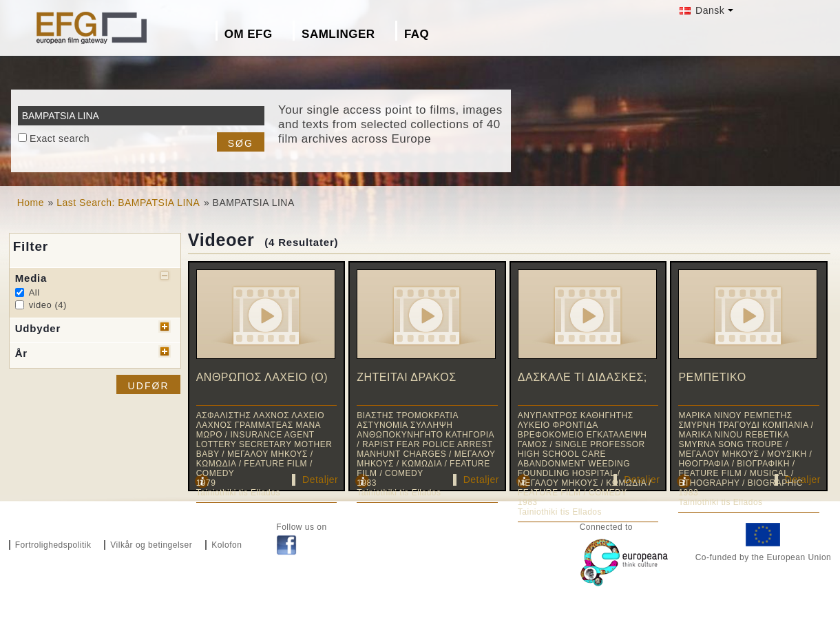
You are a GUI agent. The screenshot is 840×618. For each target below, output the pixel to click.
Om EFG (249, 34)
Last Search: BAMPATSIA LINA (128, 203)
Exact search (60, 138)
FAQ (417, 34)
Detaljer (320, 480)
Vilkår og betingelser (151, 545)
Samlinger (338, 34)
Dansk (702, 10)
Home (31, 203)
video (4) (48, 305)
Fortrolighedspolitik (53, 545)
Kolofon (227, 545)
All (34, 292)
